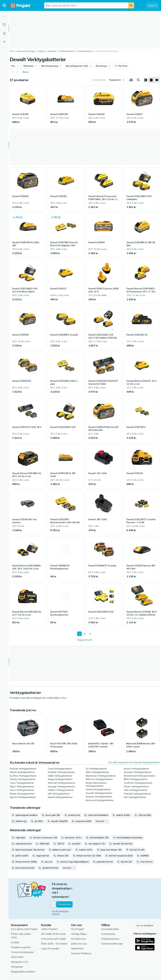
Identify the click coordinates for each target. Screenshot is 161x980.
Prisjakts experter (21, 934)
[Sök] (131, 5)
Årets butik (17, 944)
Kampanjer (17, 953)
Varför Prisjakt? (49, 916)
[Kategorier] (4, 5)
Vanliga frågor (79, 920)
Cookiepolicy (108, 920)
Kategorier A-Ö (19, 948)
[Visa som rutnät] (146, 80)
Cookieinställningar (112, 930)
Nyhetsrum (77, 935)
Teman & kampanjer (22, 939)
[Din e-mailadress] (72, 892)
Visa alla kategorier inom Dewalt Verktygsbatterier (134, 762)
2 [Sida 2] (84, 634)
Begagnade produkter (23, 958)
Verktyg (41, 51)
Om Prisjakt (78, 916)
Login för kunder (50, 935)
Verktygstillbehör (67, 51)
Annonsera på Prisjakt (54, 925)
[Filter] (4, 42)
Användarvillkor (110, 916)
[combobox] (86, 5)
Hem (12, 51)
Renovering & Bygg (26, 51)
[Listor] (4, 25)
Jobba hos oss (79, 930)
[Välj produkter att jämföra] (131, 80)
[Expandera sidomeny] (4, 16)
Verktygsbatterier (85, 51)
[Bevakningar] (4, 33)
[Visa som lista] (151, 80)
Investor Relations (81, 940)
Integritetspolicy (110, 925)
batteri (63, 698)
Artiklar (15, 929)
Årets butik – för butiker (54, 930)
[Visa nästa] (90, 634)
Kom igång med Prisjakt (24, 916)
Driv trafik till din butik (53, 920)
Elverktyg (52, 51)
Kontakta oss (78, 925)
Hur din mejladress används (64, 898)
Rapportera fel (85, 640)
